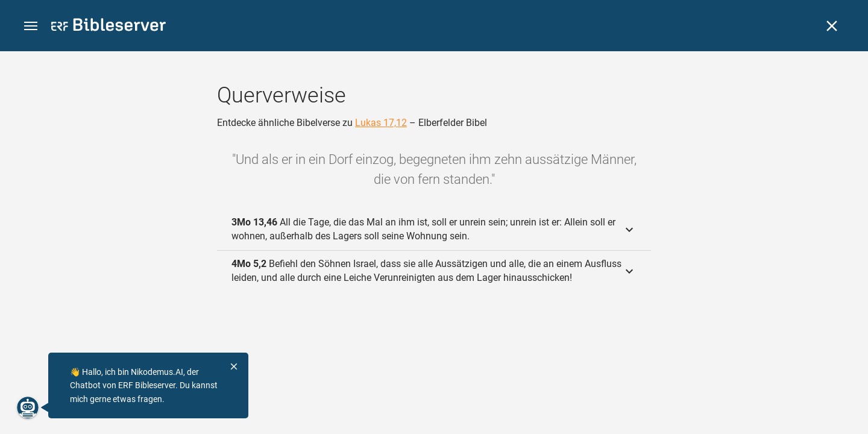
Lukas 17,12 (381, 123)
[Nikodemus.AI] (28, 407)
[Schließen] (832, 26)
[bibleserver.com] (108, 27)
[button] (31, 26)
